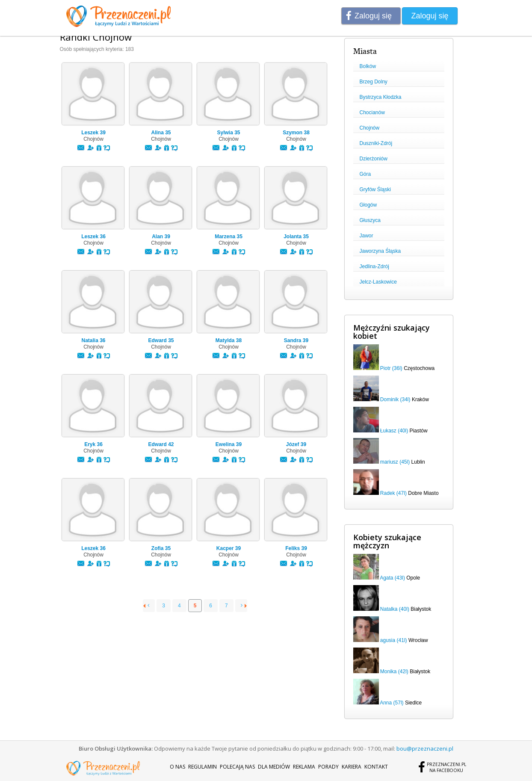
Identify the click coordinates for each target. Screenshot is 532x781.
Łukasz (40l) (394, 431)
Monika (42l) (394, 672)
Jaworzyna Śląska (380, 251)
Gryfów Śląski (375, 189)
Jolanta (296, 237)
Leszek (93, 133)
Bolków (368, 66)
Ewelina (229, 444)
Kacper (229, 548)
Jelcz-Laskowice (378, 282)
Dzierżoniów (374, 159)
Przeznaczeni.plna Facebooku (446, 767)
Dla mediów (274, 767)
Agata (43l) (392, 578)
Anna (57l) (392, 703)
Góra (365, 174)
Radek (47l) (393, 493)
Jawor (366, 236)
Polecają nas (237, 767)
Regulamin (202, 767)
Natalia (93, 340)
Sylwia (228, 133)
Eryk (93, 444)
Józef (296, 444)
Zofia (161, 548)
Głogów (368, 205)
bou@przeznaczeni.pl (425, 748)
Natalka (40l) (395, 609)
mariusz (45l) (395, 462)
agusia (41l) (394, 640)
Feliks (296, 548)
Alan (161, 237)
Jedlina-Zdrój (374, 266)
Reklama (304, 767)
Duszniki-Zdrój (376, 143)
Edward (161, 340)
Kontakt (376, 767)
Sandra (296, 340)
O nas (177, 767)
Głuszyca (370, 220)
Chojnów (370, 128)
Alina (161, 133)
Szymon (296, 133)
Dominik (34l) (395, 399)
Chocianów (372, 112)
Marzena (229, 237)
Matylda (229, 340)
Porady (328, 767)
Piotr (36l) (391, 368)
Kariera (352, 767)
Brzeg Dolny (374, 82)
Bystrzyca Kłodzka (381, 97)
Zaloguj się (373, 16)
